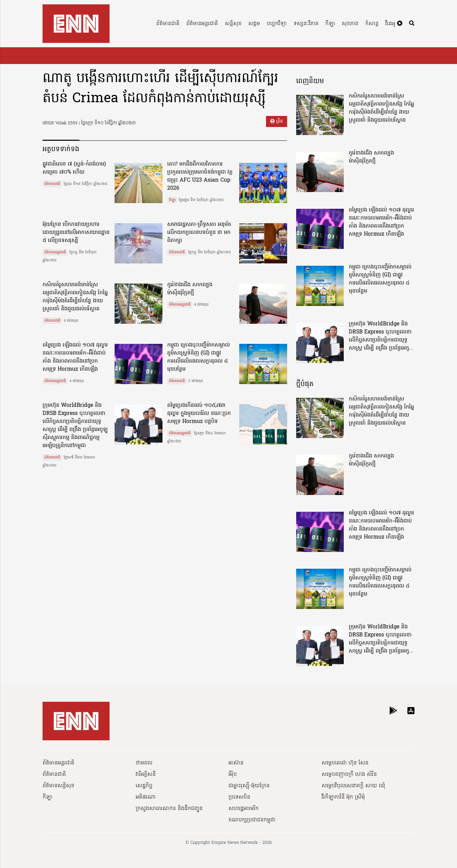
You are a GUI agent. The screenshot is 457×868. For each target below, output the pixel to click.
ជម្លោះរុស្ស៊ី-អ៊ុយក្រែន (249, 786)
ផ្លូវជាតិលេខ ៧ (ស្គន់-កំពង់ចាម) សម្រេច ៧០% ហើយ (74, 168)
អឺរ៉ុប (233, 774)
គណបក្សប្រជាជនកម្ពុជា (252, 820)
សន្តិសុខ (233, 24)
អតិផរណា (146, 797)
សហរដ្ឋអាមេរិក (244, 809)
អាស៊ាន (236, 763)
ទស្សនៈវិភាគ (306, 24)
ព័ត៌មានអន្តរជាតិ (202, 24)
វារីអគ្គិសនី (146, 774)
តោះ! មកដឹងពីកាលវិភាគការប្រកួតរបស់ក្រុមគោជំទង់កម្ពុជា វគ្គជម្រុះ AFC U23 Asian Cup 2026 (200, 176)
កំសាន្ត (372, 24)
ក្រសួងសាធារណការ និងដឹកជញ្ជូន (169, 809)
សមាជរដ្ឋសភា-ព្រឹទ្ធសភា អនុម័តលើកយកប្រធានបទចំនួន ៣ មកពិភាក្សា (199, 233)
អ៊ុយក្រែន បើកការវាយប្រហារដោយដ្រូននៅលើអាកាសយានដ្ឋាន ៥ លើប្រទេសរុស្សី (76, 233)
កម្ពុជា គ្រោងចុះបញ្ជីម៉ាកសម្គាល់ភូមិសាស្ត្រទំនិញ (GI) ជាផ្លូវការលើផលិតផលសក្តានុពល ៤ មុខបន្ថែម (199, 357)
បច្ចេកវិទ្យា (277, 24)
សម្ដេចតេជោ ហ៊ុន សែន (345, 763)
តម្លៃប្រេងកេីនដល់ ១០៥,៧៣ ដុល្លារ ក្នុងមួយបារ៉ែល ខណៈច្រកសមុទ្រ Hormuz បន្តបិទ (199, 414)
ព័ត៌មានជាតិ (168, 24)
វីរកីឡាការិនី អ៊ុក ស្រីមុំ (343, 797)
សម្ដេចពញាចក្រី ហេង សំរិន (349, 774)
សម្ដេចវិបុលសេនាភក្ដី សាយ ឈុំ (353, 786)
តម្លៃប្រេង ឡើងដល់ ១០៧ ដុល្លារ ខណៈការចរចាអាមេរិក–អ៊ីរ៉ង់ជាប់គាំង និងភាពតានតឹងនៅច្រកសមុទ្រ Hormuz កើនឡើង (75, 357)
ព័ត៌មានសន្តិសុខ (58, 786)
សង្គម (254, 24)
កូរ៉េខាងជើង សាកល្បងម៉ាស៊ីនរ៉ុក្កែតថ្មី (190, 289)
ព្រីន (277, 121)
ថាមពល (144, 763)
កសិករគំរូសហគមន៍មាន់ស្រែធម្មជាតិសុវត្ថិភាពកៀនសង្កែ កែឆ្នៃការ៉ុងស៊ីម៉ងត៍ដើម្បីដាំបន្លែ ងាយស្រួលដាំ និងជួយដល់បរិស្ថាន (75, 297)
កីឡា (330, 24)
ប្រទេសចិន (239, 797)
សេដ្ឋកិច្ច (144, 786)
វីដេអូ (394, 24)
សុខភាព (350, 24)
